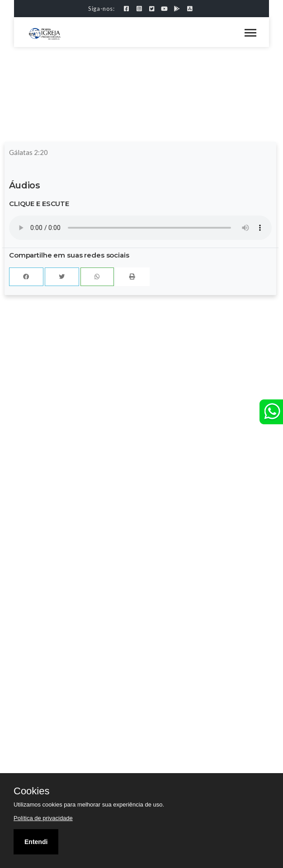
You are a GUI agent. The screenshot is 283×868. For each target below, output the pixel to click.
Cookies (31, 791)
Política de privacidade (43, 818)
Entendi (36, 842)
